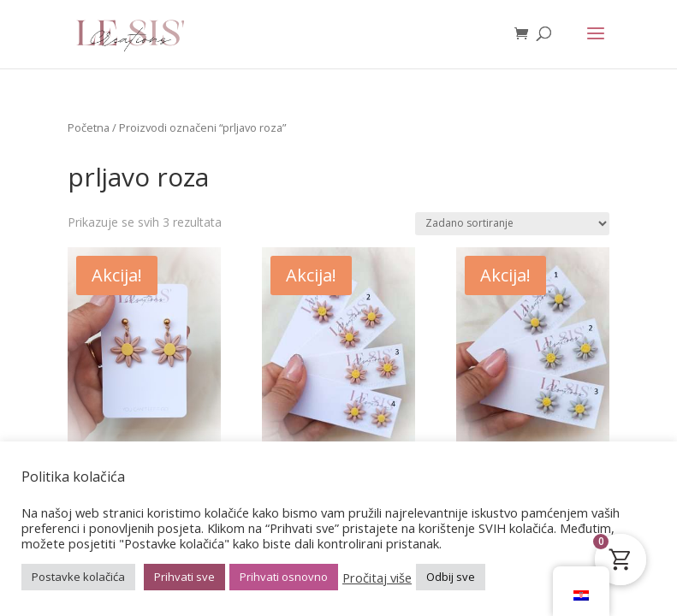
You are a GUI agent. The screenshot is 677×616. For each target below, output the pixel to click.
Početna (89, 127)
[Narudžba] (512, 224)
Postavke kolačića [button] (78, 577)
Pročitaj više (377, 577)
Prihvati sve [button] (184, 577)
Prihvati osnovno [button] (284, 577)
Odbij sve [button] (451, 577)
